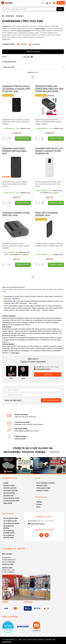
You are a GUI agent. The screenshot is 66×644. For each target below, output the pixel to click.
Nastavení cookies (42, 490)
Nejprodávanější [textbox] (9, 67)
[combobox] (32, 67)
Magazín (39, 502)
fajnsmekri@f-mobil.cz (42, 369)
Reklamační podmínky (11, 490)
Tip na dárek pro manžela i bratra (9, 536)
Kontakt (6, 483)
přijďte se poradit (20, 439)
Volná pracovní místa (43, 488)
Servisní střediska (9, 493)
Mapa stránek (8, 503)
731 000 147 (46, 367)
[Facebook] (41, 535)
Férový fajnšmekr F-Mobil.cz (46, 483)
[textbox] (33, 390)
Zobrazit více (6, 39)
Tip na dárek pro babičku (11, 523)
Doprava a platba (9, 485)
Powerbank (20, 16)
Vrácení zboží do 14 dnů (11, 498)
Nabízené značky (42, 485)
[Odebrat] (28, 57)
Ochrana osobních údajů (11, 500)
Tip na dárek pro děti (10, 521)
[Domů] (3, 16)
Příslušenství (10, 16)
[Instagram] (47, 535)
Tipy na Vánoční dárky (11, 518)
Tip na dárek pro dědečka (9, 527)
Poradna (39, 504)
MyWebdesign (7, 642)
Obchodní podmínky (10, 488)
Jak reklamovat (8, 495)
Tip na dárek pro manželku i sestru (9, 532)
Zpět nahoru (16, 353)
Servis (38, 507)
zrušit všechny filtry (9, 62)
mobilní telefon (40, 28)
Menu (61, 3)
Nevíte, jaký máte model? (13, 400)
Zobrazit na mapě (8, 564)
